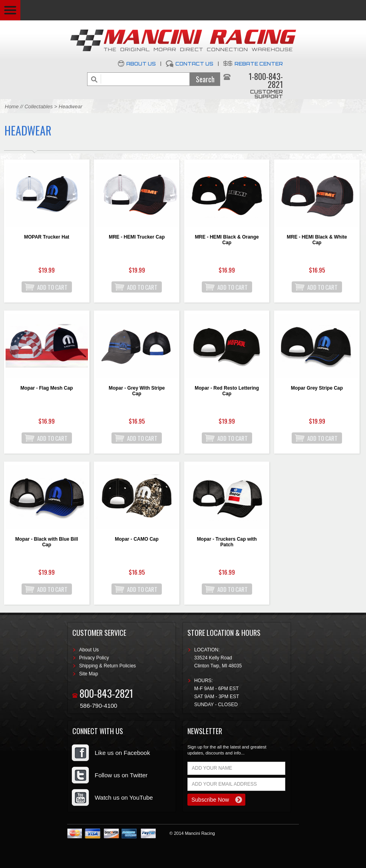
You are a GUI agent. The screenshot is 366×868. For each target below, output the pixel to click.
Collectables (39, 107)
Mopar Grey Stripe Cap (317, 388)
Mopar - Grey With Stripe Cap (137, 391)
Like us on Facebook (122, 753)
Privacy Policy (94, 658)
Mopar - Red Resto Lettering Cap (227, 391)
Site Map (89, 674)
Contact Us (194, 64)
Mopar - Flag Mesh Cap (47, 388)
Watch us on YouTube (124, 797)
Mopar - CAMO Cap (137, 539)
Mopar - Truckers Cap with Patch (227, 542)
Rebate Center (259, 64)
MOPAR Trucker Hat (47, 237)
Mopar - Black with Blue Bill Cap (47, 542)
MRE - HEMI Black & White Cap (317, 240)
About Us (141, 64)
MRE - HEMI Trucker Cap (137, 237)
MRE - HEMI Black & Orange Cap (227, 240)
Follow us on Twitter (121, 775)
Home (12, 107)
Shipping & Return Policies (107, 666)
